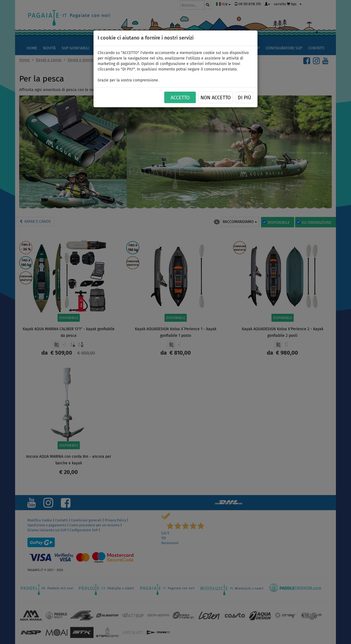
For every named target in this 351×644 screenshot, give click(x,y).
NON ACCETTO (216, 98)
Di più (244, 98)
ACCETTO (180, 98)
